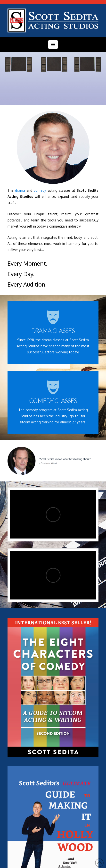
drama (20, 190)
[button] (53, 45)
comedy (40, 190)
